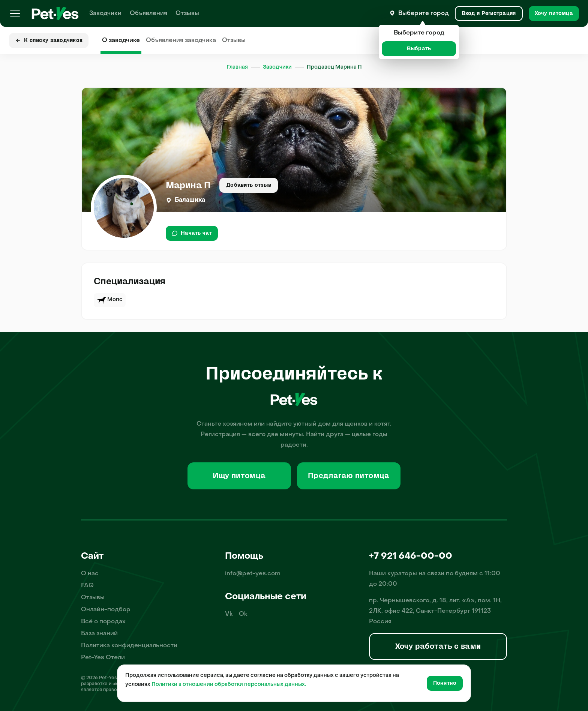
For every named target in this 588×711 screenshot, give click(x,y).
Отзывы (187, 13)
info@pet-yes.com (253, 574)
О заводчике (121, 40)
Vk (229, 614)
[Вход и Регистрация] (489, 13)
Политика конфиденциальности (129, 646)
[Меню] (15, 13)
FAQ (87, 586)
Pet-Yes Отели (103, 658)
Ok (243, 614)
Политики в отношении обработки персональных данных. (229, 685)
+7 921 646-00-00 (411, 556)
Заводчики (105, 13)
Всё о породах (103, 622)
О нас (90, 574)
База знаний (99, 634)
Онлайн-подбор (106, 610)
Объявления (148, 13)
